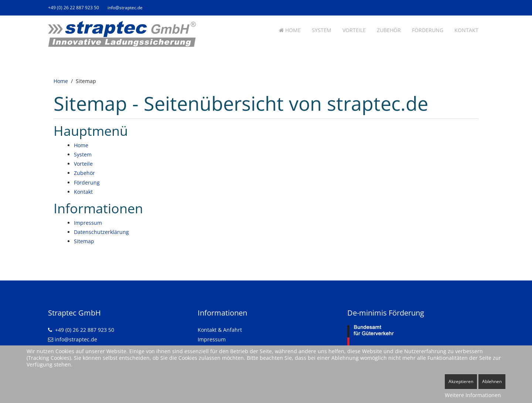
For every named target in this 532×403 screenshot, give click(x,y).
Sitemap (84, 241)
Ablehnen (492, 381)
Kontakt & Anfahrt (220, 330)
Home (290, 30)
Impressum (88, 223)
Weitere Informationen (473, 395)
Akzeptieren (461, 381)
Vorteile (354, 30)
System (322, 30)
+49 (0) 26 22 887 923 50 (74, 8)
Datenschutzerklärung (101, 232)
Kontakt (466, 30)
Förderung (428, 30)
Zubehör (389, 30)
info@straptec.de (125, 8)
